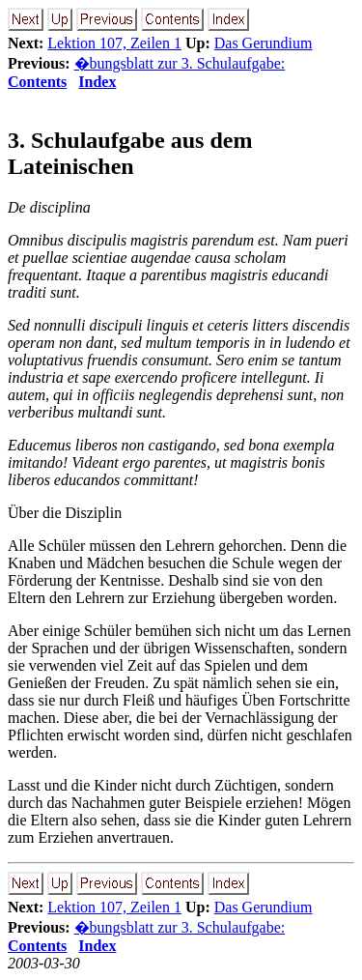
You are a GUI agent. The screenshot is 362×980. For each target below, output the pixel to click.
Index (97, 82)
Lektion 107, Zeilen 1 (114, 43)
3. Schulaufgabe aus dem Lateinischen (130, 153)
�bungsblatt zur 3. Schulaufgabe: (180, 63)
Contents (37, 82)
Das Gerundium (264, 43)
